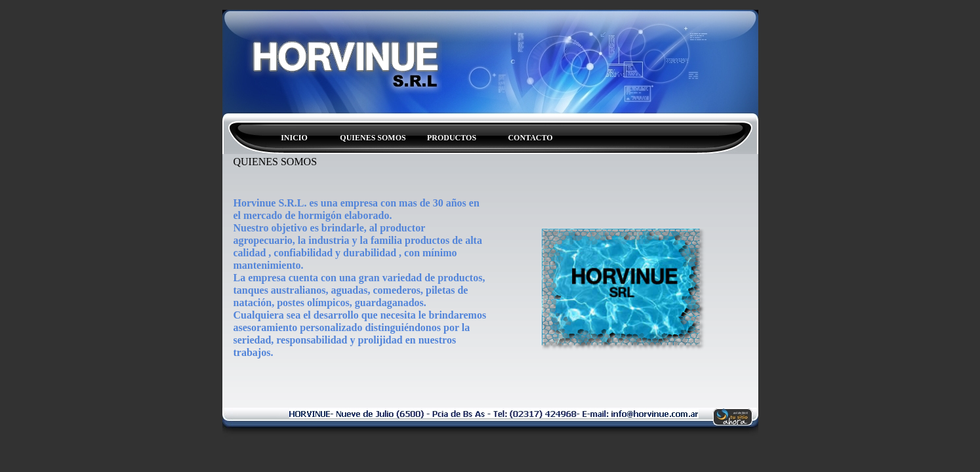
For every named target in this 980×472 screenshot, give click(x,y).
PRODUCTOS (452, 138)
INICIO (294, 138)
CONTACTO (530, 138)
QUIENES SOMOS (373, 138)
